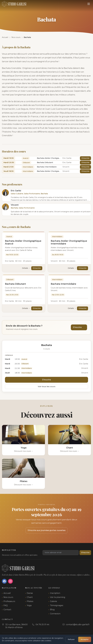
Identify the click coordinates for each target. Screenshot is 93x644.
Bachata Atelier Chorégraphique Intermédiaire (69, 242)
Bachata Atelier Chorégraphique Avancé (23, 242)
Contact (7, 610)
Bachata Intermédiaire (63, 284)
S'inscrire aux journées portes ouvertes (47, 530)
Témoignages (57, 605)
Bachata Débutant (15, 284)
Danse (30, 593)
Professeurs (9, 601)
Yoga (29, 605)
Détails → (26, 268)
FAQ (6, 605)
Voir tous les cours (47, 386)
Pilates (30, 601)
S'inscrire (85, 158)
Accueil (7, 593)
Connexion (55, 614)
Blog (52, 610)
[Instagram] (10, 581)
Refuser (71, 639)
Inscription (55, 593)
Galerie (53, 601)
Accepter (85, 639)
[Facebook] (4, 581)
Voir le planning (58, 597)
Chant (30, 597)
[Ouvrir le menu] (89, 4)
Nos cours (8, 597)
